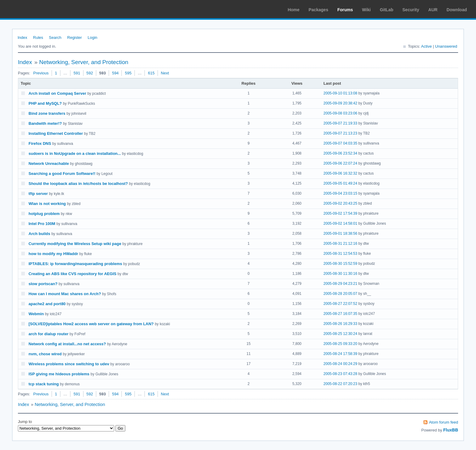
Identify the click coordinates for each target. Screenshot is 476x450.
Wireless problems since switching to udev (69, 364)
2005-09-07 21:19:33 (340, 123)
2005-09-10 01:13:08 (340, 93)
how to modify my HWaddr (53, 254)
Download (457, 10)
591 (77, 73)
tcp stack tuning (44, 384)
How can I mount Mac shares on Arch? (65, 294)
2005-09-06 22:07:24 (340, 163)
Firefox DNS (40, 143)
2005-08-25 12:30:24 (340, 334)
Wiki (367, 10)
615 (151, 73)
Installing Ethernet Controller (56, 133)
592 (90, 73)
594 (115, 73)
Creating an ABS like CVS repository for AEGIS (72, 274)
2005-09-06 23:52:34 (340, 153)
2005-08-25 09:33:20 (340, 344)
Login (93, 37)
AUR (433, 10)
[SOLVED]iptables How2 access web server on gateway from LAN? (91, 324)
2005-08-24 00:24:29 (340, 364)
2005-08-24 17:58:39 (340, 354)
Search (55, 37)
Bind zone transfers (47, 113)
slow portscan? (43, 284)
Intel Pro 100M (42, 224)
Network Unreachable (49, 164)
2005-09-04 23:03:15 (340, 193)
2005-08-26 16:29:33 (340, 324)
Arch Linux (33, 9)
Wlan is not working (47, 204)
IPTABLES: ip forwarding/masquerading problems (75, 264)
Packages (319, 10)
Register (74, 37)
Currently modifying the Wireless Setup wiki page (75, 244)
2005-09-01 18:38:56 (340, 234)
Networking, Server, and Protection (84, 62)
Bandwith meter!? (45, 123)
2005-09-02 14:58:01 (340, 223)
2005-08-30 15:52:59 (340, 264)
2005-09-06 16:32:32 (340, 173)
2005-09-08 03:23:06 (340, 113)
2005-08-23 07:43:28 (340, 374)
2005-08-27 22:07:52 (340, 304)
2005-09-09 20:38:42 (340, 103)
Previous (41, 73)
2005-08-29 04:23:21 (340, 284)
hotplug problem (44, 214)
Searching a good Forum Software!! (62, 174)
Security (411, 10)
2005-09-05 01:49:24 (340, 183)
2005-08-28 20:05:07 (340, 294)
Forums (345, 10)
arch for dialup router (48, 334)
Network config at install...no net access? (67, 344)
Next (165, 73)
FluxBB (451, 430)
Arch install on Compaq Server (57, 93)
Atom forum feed (444, 422)
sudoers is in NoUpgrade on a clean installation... (75, 153)
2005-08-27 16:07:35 (340, 314)
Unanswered (446, 46)
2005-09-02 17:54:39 (340, 213)
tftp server (38, 194)
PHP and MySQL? (45, 103)
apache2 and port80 (47, 304)
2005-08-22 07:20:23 (340, 384)
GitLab (386, 10)
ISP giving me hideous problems (59, 374)
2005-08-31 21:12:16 (340, 244)
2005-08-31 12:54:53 (340, 254)
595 (128, 73)
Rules (38, 37)
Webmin (36, 314)
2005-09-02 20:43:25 (340, 203)
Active (426, 46)
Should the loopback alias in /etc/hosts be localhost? (78, 184)
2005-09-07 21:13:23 (340, 133)
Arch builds (39, 234)
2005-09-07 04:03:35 (340, 143)
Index (22, 37)
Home (294, 10)
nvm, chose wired (45, 354)
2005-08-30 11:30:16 (340, 274)
